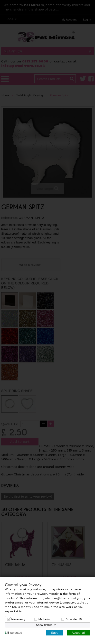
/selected (14, 632)
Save (55, 632)
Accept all (78, 632)
